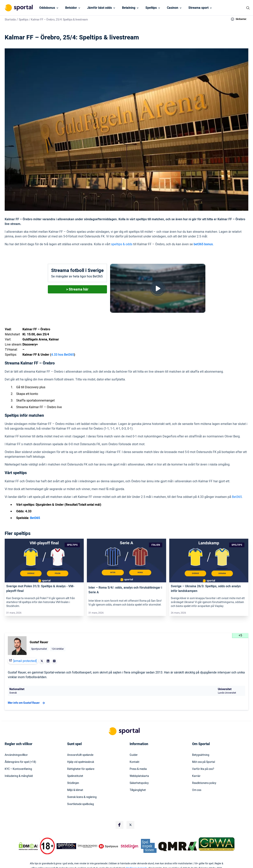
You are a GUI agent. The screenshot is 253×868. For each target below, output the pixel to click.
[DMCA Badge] (28, 846)
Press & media (138, 769)
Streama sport (198, 8)
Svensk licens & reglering (82, 797)
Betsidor (71, 8)
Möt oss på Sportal (204, 762)
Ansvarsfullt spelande (80, 755)
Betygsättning (201, 755)
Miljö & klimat (75, 790)
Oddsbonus (47, 8)
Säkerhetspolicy (139, 783)
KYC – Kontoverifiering (18, 769)
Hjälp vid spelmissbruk (81, 762)
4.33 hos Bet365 (63, 355)
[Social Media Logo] (119, 825)
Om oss (197, 790)
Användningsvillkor (16, 755)
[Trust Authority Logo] (66, 846)
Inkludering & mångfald (19, 776)
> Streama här (77, 289)
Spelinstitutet (75, 776)
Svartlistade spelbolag (81, 804)
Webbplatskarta (139, 776)
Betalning (129, 8)
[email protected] (25, 661)
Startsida (10, 20)
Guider (134, 755)
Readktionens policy (204, 783)
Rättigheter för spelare (81, 769)
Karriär (196, 776)
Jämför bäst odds (99, 8)
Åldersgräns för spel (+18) (20, 762)
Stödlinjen (73, 783)
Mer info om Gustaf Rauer (27, 703)
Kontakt (135, 762)
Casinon (173, 8)
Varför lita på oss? (203, 769)
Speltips (151, 8)
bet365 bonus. (204, 244)
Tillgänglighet (138, 790)
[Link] (44, 561)
